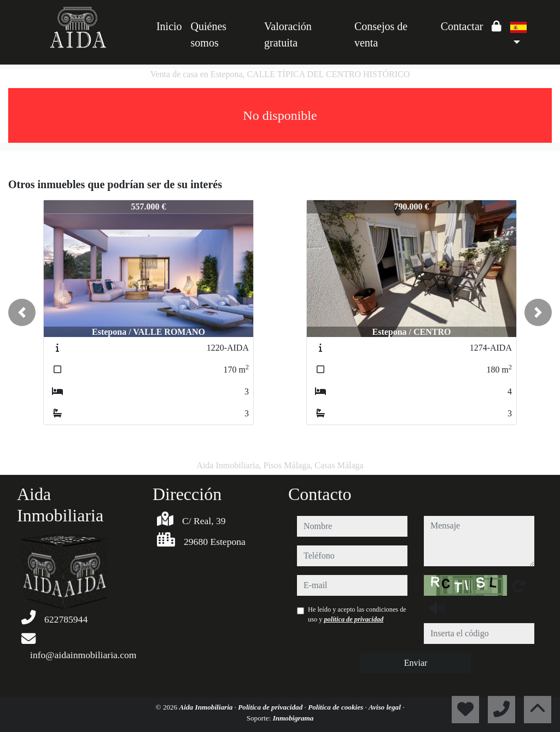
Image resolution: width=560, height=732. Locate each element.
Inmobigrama (293, 718)
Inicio (169, 26)
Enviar (416, 663)
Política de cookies (336, 707)
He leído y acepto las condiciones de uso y (357, 614)
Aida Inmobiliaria (207, 707)
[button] (22, 312)
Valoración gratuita (288, 34)
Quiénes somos (209, 34)
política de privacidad (354, 619)
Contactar (462, 26)
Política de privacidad (271, 707)
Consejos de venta (381, 34)
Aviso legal (386, 707)
